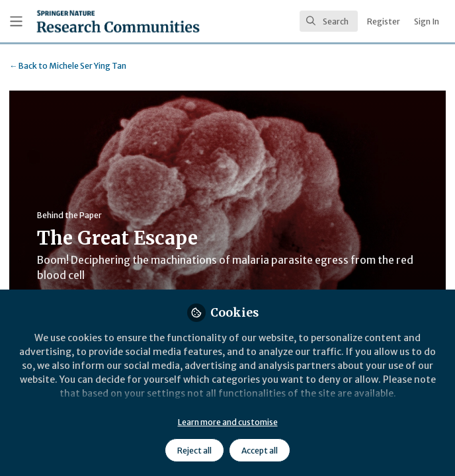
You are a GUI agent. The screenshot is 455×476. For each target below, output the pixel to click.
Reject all (194, 451)
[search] (329, 21)
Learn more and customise (228, 422)
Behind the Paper (69, 215)
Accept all (260, 451)
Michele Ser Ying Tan (68, 66)
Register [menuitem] (384, 21)
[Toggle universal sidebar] (16, 21)
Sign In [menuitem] (427, 21)
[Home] (118, 21)
